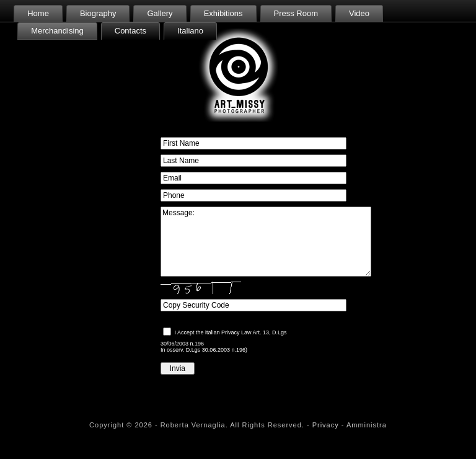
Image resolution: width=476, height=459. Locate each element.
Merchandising (57, 31)
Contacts (130, 31)
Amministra (367, 425)
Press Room (296, 13)
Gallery (160, 13)
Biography (98, 13)
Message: (266, 242)
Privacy (326, 425)
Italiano (190, 31)
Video (359, 13)
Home (38, 13)
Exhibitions (223, 13)
